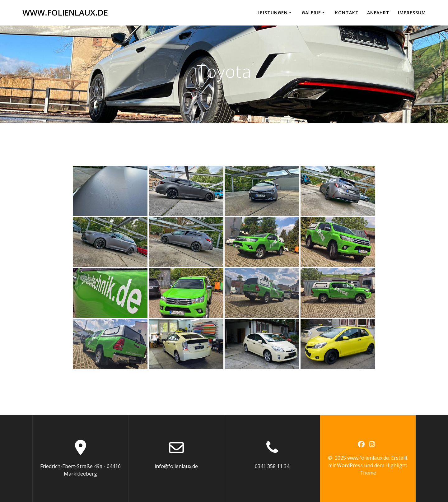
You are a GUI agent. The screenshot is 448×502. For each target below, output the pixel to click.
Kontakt (347, 13)
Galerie (311, 13)
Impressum (412, 13)
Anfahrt (378, 13)
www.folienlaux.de (65, 13)
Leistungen (273, 13)
